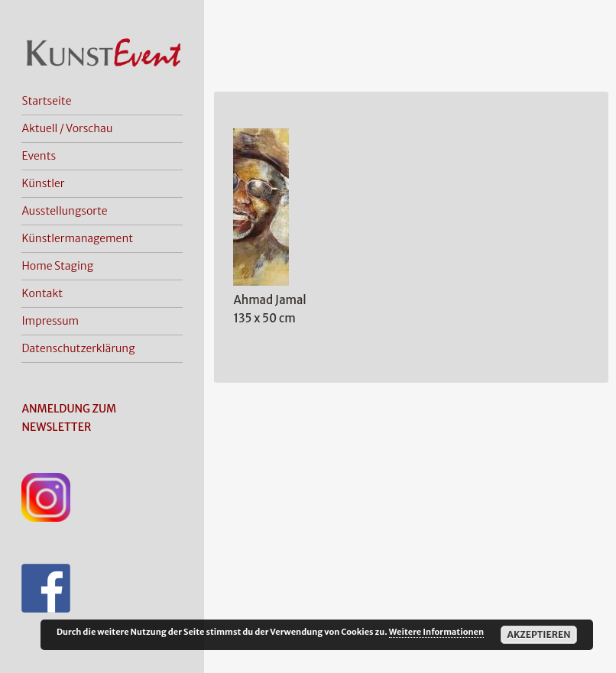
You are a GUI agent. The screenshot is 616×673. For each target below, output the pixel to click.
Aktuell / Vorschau (67, 128)
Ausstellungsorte (64, 211)
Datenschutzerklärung (78, 348)
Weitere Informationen (436, 632)
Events (39, 156)
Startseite (46, 101)
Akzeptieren (538, 634)
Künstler (43, 183)
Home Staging (57, 266)
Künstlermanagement (77, 238)
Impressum (50, 321)
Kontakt (42, 293)
